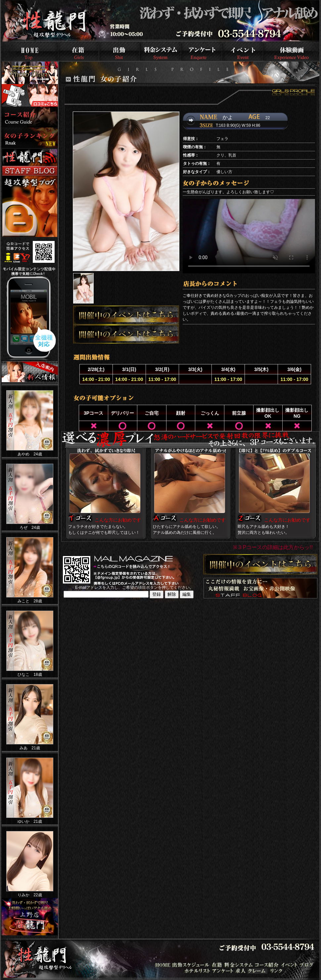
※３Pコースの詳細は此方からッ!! (273, 547)
